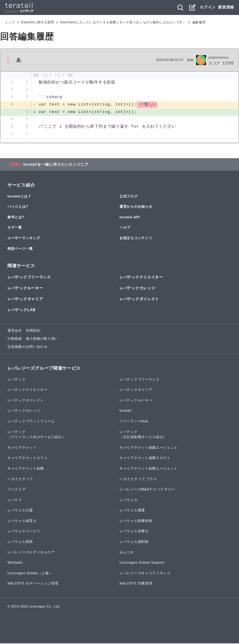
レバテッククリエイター (141, 278)
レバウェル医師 (20, 542)
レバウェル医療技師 (136, 521)
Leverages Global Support (142, 563)
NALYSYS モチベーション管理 (33, 584)
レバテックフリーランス (29, 278)
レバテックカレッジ (137, 289)
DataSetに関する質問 (37, 22)
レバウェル (129, 500)
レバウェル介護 (20, 511)
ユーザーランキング (24, 239)
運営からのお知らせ (136, 207)
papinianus (219, 57)
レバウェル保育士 (22, 521)
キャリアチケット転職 (26, 469)
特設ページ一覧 (20, 249)
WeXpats (15, 563)
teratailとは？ (19, 197)
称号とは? (16, 218)
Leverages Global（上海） (30, 574)
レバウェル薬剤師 (134, 542)
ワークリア (17, 490)
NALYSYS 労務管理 (136, 584)
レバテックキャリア (25, 300)
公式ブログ (129, 197)
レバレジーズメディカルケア (31, 553)
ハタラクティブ (20, 480)
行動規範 (15, 339)
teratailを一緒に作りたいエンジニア (56, 165)
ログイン (208, 7)
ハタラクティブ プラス (138, 480)
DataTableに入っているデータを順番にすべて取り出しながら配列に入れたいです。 (123, 22)
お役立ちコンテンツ (136, 239)
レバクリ (15, 500)
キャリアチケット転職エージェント (149, 469)
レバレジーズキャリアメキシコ (145, 574)
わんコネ (127, 553)
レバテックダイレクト (139, 300)
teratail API (130, 218)
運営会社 (15, 331)
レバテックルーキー (25, 289)
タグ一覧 (15, 228)
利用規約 (33, 331)
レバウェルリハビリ (24, 532)
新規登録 (226, 7)
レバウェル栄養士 (134, 532)
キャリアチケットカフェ (28, 458)
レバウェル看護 (132, 511)
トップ (10, 22)
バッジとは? (18, 207)
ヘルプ (125, 228)
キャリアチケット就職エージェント (149, 448)
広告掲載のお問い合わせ (28, 347)
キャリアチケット (22, 448)
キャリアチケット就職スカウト (145, 458)
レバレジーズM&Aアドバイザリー (147, 490)
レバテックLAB (21, 310)
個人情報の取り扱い (42, 339)
